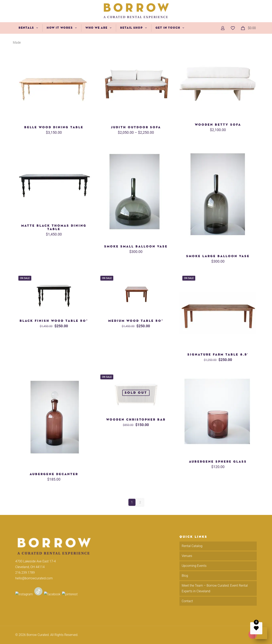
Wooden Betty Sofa (218, 125)
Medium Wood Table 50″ (136, 321)
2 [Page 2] (140, 502)
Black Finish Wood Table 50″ (54, 321)
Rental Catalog (192, 546)
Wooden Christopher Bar (136, 420)
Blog (185, 575)
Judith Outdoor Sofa (136, 127)
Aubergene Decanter (54, 474)
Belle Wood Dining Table (54, 127)
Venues (187, 556)
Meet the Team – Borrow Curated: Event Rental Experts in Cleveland (215, 588)
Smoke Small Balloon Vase (136, 247)
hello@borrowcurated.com (34, 578)
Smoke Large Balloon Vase (218, 256)
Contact (187, 601)
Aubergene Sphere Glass (218, 462)
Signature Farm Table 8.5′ (218, 355)
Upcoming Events (194, 566)
